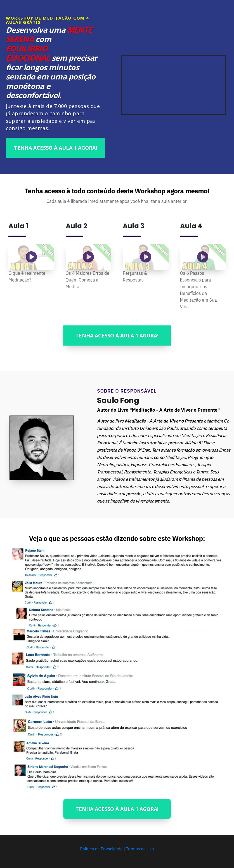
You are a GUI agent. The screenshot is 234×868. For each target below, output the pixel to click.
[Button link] (55, 148)
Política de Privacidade (102, 849)
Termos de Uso (140, 849)
